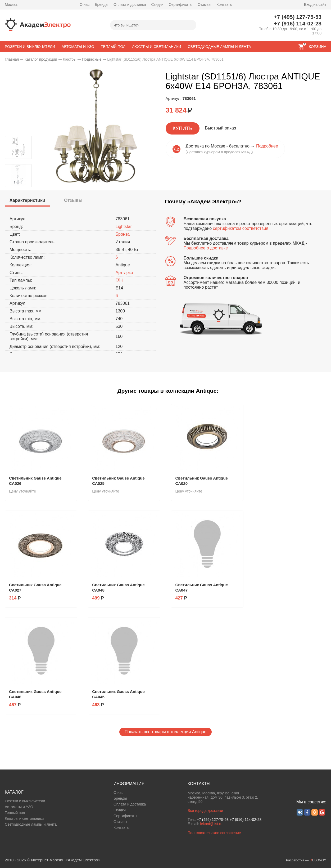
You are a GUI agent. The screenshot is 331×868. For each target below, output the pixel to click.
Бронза (123, 234)
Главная (12, 59)
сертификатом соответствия (241, 228)
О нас (85, 5)
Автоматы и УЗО (19, 807)
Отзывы (204, 5)
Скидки (157, 5)
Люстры (69, 59)
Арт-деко (124, 273)
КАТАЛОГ (14, 792)
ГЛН (120, 280)
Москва (11, 5)
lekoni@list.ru (211, 824)
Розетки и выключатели (25, 801)
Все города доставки (205, 811)
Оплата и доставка (130, 5)
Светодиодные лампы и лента (31, 824)
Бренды (101, 5)
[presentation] (27, 201)
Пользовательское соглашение (214, 833)
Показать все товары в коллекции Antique (165, 732)
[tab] (27, 201)
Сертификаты (181, 5)
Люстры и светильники (24, 818)
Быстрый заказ (220, 128)
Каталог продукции (41, 59)
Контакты (224, 5)
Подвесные (92, 59)
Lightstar (124, 227)
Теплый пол (15, 813)
